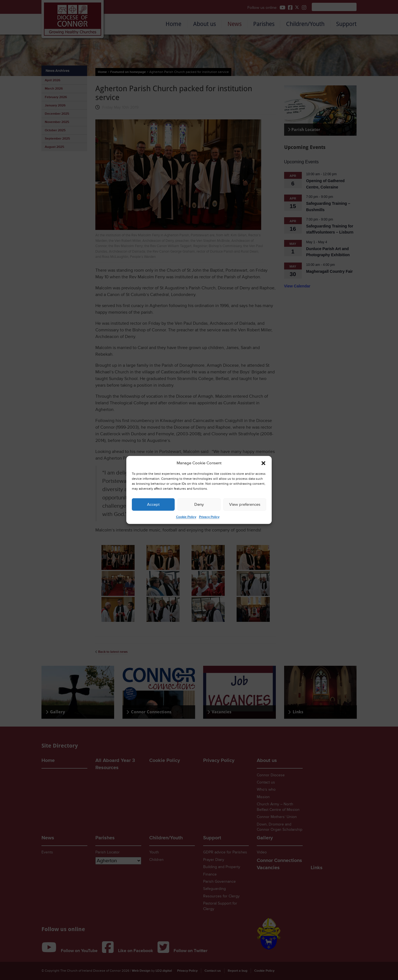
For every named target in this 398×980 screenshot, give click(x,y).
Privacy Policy (209, 517)
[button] (263, 463)
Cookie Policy (186, 517)
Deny (199, 505)
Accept (153, 505)
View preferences (245, 505)
